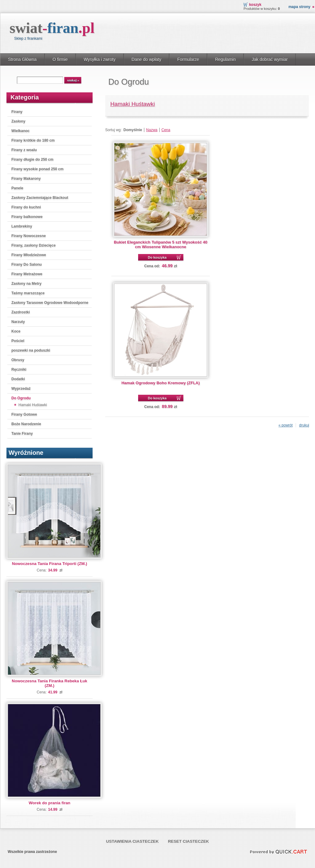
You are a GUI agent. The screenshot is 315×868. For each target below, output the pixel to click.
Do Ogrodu (21, 398)
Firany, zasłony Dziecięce (34, 245)
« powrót (285, 425)
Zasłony (18, 121)
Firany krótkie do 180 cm (33, 140)
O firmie (60, 59)
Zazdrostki (21, 312)
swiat (52, 28)
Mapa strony (299, 7)
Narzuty (18, 322)
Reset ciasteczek (188, 841)
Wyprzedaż (21, 389)
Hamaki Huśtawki (33, 405)
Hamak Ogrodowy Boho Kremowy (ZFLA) (161, 383)
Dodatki (18, 379)
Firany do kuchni (26, 207)
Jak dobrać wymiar (270, 59)
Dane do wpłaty (147, 59)
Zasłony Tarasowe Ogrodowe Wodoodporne (50, 303)
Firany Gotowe (24, 414)
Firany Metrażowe (27, 274)
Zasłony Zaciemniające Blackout (40, 198)
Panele (17, 188)
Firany (17, 112)
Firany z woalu (24, 150)
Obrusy (18, 360)
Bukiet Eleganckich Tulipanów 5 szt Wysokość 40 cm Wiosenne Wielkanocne (161, 244)
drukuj (304, 425)
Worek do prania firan (49, 803)
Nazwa (152, 130)
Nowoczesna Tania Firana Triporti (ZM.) (50, 564)
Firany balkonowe (27, 217)
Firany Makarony (26, 179)
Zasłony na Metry (26, 284)
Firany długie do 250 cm (32, 159)
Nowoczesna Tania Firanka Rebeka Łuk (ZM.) (49, 683)
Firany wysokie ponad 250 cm (37, 169)
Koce (16, 331)
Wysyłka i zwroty (100, 59)
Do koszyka (157, 257)
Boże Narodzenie (26, 424)
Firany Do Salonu (27, 264)
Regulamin (225, 59)
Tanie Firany (22, 434)
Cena (166, 130)
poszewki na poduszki (31, 350)
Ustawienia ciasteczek (132, 841)
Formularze (188, 59)
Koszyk (255, 5)
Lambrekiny (22, 226)
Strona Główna (22, 59)
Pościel (18, 341)
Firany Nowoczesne (29, 236)
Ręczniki (19, 369)
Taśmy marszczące (28, 293)
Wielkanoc (20, 131)
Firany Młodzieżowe (29, 255)
